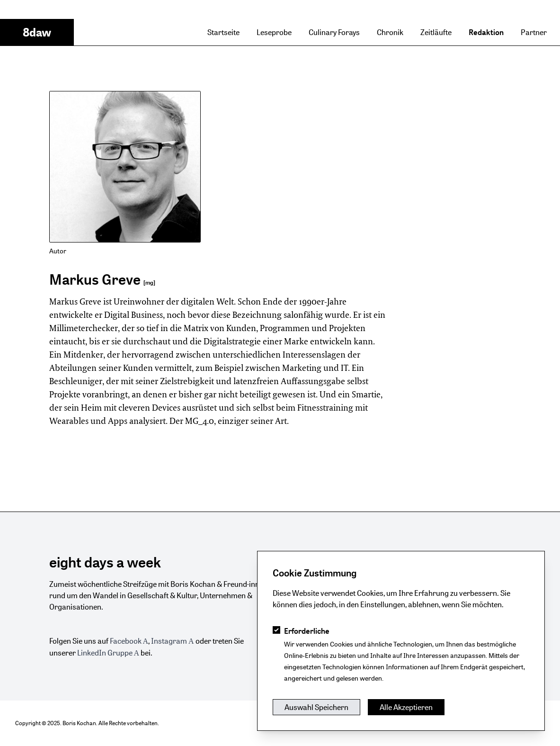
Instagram (169, 641)
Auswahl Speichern (316, 707)
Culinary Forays (334, 32)
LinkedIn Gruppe (105, 653)
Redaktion (486, 32)
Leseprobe (274, 32)
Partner (534, 32)
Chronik (390, 32)
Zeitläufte (436, 32)
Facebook (126, 641)
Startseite (223, 32)
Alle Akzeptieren (406, 707)
